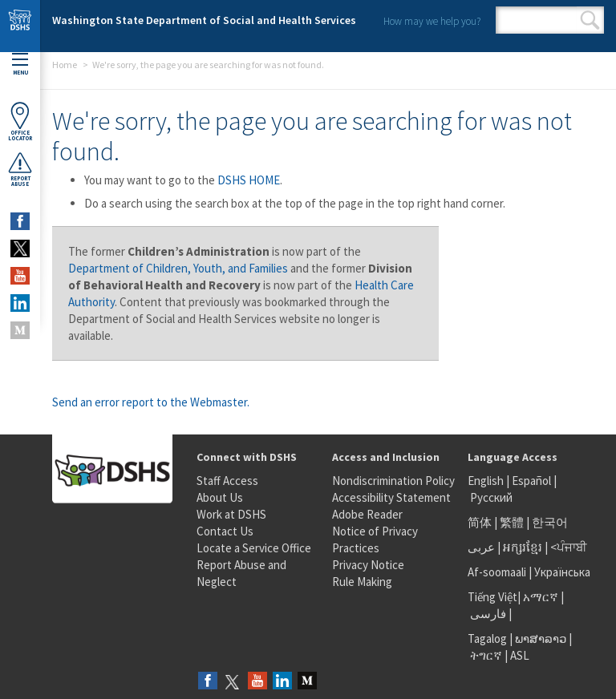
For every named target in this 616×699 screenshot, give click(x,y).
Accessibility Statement (391, 497)
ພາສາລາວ (541, 638)
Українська (562, 572)
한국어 (550, 522)
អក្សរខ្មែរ (523, 547)
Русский (491, 497)
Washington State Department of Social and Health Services (204, 20)
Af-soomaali (497, 572)
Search (590, 20)
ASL (520, 655)
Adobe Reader (367, 514)
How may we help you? (432, 21)
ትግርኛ (486, 655)
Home (65, 65)
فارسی (487, 614)
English (487, 481)
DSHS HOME (249, 180)
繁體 (513, 522)
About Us (220, 497)
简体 (480, 522)
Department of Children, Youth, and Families (178, 268)
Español (531, 481)
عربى (481, 547)
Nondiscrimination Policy (393, 481)
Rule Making (362, 582)
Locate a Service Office (254, 548)
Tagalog (487, 638)
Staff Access (227, 481)
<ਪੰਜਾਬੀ (569, 547)
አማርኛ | (543, 597)
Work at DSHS (231, 514)
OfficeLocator (20, 121)
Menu (20, 65)
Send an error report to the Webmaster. (151, 402)
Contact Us (225, 531)
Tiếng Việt (492, 597)
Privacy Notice (368, 565)
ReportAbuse (20, 169)
